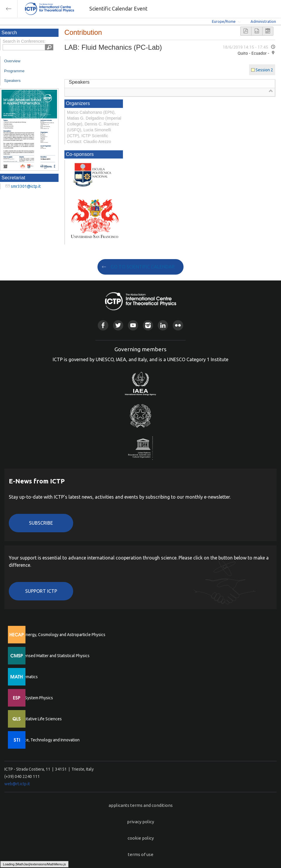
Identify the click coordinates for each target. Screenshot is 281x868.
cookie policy (141, 838)
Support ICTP (41, 591)
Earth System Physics (34, 698)
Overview (12, 61)
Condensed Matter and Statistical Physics (52, 656)
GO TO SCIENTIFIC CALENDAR (143, 267)
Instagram (148, 325)
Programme (14, 71)
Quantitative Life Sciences (38, 719)
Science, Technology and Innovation (47, 740)
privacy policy (140, 822)
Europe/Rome (224, 21)
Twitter (118, 325)
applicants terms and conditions (141, 805)
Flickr (178, 325)
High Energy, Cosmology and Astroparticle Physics (60, 635)
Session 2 (264, 70)
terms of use (141, 854)
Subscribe (41, 523)
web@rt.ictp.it (17, 784)
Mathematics (26, 677)
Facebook (103, 325)
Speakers (12, 81)
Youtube (133, 325)
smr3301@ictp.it (26, 186)
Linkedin (163, 325)
